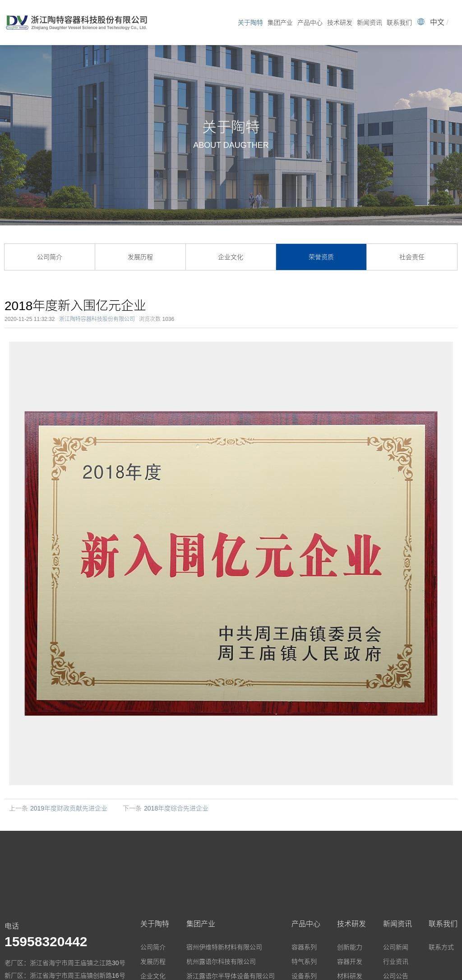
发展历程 (140, 257)
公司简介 (50, 257)
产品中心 (310, 23)
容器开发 (350, 962)
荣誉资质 (321, 257)
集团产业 (280, 23)
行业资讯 (396, 962)
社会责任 (412, 257)
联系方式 (441, 947)
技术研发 (340, 23)
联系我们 (399, 23)
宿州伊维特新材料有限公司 (224, 947)
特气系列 (304, 962)
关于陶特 (250, 23)
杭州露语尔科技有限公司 (221, 962)
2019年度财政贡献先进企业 (69, 808)
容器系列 (304, 947)
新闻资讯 (370, 23)
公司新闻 (396, 947)
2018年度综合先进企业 (176, 808)
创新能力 (350, 947)
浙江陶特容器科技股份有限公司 (97, 319)
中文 (437, 22)
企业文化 (231, 257)
